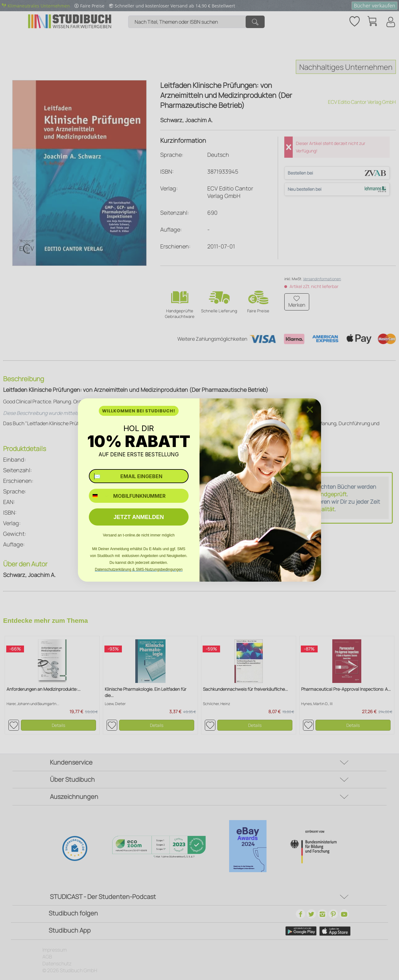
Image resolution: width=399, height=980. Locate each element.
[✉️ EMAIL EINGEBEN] (139, 476)
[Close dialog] (310, 410)
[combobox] (100, 496)
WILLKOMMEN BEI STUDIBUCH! (139, 411)
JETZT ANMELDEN (139, 517)
